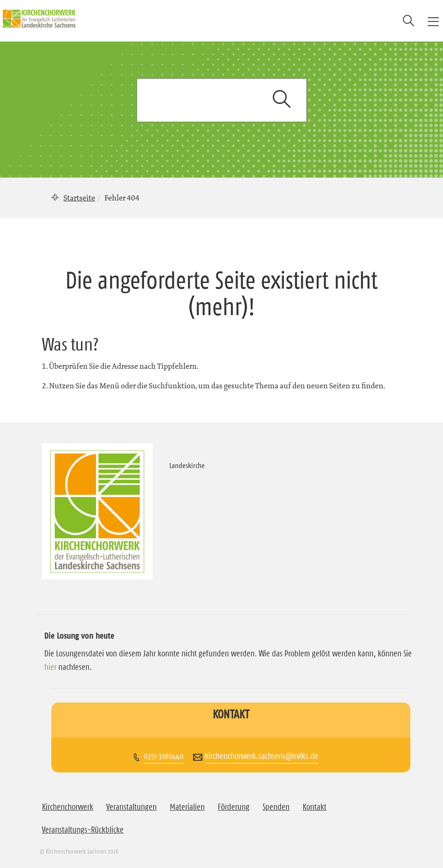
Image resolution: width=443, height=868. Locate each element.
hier (50, 667)
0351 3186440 (164, 756)
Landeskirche (187, 465)
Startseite (79, 198)
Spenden (276, 807)
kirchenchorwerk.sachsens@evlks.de (262, 756)
